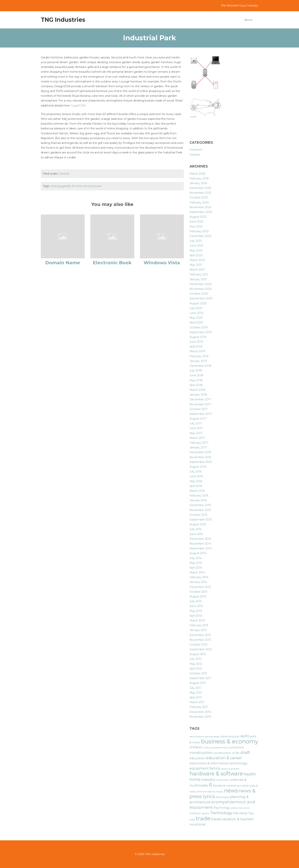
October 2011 (198, 673)
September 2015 (201, 520)
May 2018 (196, 380)
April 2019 (196, 347)
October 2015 (198, 515)
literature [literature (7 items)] (219, 786)
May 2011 (196, 693)
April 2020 (196, 322)
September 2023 (201, 212)
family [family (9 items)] (215, 768)
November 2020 (201, 289)
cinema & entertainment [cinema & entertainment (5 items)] (215, 748)
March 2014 (197, 572)
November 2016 (200, 457)
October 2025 (199, 197)
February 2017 (199, 443)
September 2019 (201, 332)
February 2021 (199, 274)
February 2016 (199, 496)
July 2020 (196, 308)
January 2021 (198, 279)
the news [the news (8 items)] (240, 813)
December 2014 (200, 539)
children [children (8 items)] (196, 747)
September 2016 (201, 462)
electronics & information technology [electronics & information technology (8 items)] (219, 763)
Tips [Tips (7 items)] (251, 813)
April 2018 (196, 385)
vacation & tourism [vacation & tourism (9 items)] (238, 819)
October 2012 (199, 645)
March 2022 (197, 260)
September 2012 (201, 649)
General (64, 174)
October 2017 (199, 409)
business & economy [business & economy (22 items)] (230, 741)
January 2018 (198, 395)
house (98, 186)
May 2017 (196, 433)
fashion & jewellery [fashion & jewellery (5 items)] (230, 769)
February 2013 (199, 625)
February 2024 (199, 202)
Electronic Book (112, 263)
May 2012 (196, 664)
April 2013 (196, 616)
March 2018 (197, 390)
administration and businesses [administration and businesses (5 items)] (205, 737)
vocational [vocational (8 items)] (198, 824)
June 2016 (196, 476)
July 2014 (196, 558)
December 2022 (200, 236)
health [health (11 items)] (250, 774)
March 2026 (197, 174)
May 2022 (196, 251)
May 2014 (196, 563)
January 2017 (198, 447)
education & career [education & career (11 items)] (224, 758)
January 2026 (198, 183)
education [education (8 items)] (198, 758)
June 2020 (197, 313)
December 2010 (200, 712)
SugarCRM (78, 106)
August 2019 (198, 337)
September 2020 (201, 298)
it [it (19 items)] (211, 785)
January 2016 (198, 500)
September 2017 (201, 414)
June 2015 (196, 534)
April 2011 (196, 697)
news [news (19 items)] (231, 791)
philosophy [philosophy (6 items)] (222, 797)
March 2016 (197, 491)
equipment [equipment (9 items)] (199, 768)
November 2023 (200, 207)
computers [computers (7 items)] (236, 747)
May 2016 (196, 481)
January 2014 (198, 582)
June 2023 (196, 222)
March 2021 (197, 270)
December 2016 (200, 452)
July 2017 (196, 423)
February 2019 (199, 356)
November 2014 (200, 544)
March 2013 (197, 621)
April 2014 (196, 568)
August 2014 (198, 553)
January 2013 (198, 630)
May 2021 (196, 265)
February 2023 (199, 231)
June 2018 (196, 375)
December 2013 (200, 587)
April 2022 (196, 255)
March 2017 (197, 438)
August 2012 (198, 654)
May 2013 (196, 611)
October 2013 (199, 592)
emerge (56, 186)
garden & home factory (77, 186)
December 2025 (200, 188)
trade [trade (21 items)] (203, 818)
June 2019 (196, 342)
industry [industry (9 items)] (208, 780)
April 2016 (196, 486)
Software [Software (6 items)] (195, 813)
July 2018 (196, 371)
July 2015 (195, 529)
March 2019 (197, 351)
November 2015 (200, 510)
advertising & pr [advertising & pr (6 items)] (230, 736)
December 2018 (200, 366)
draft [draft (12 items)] (245, 752)
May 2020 (196, 318)
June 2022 (196, 246)
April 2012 (196, 669)
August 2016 (198, 467)
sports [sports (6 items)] (206, 813)
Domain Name (63, 263)
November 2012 (200, 640)
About (248, 20)
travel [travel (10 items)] (216, 819)
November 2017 (200, 404)
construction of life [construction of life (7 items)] (226, 753)
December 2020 (201, 284)
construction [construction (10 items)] (201, 753)
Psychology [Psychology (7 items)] (222, 808)
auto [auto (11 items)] (245, 736)
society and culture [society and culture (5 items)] (240, 808)
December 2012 (200, 635)
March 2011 (197, 702)
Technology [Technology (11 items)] (221, 813)
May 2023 (196, 226)
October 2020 (199, 294)
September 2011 (200, 678)
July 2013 (196, 601)
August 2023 (198, 217)
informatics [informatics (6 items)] (223, 780)
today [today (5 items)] (192, 820)
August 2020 (198, 303)
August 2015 (198, 524)
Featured (196, 150)
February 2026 (199, 178)
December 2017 (200, 399)
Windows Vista (162, 263)
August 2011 (198, 683)
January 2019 (198, 361)
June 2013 (196, 606)
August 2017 (198, 419)
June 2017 (196, 428)
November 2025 (200, 193)
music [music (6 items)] (220, 792)
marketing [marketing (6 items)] (233, 786)
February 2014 (199, 577)
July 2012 (196, 659)
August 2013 (198, 596)
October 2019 (199, 327)
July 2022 (196, 241)
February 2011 (199, 707)
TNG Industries (63, 20)
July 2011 (195, 688)
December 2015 (200, 505)
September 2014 (201, 548)
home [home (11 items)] (195, 779)
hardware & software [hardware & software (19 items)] (216, 774)
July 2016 (196, 471)
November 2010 (200, 717)
